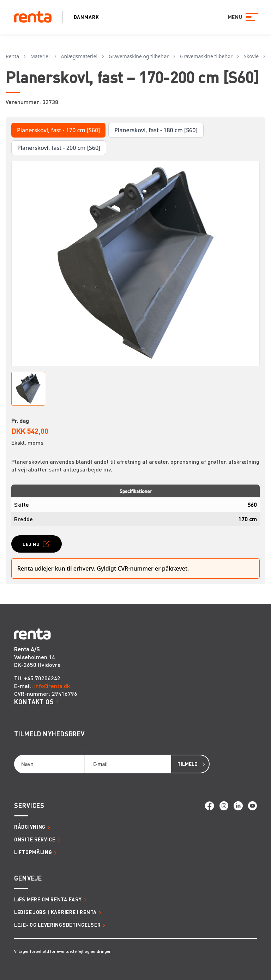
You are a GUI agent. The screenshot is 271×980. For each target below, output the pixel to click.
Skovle (251, 56)
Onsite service (35, 839)
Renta (12, 56)
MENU (233, 17)
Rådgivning (30, 827)
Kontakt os (34, 702)
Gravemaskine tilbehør (206, 56)
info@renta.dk (52, 686)
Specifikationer (136, 491)
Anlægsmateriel (79, 56)
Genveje (28, 878)
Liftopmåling (33, 852)
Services (29, 805)
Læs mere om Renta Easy (48, 899)
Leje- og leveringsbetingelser (57, 925)
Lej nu (31, 544)
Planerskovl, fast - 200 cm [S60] (59, 148)
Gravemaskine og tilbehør (139, 56)
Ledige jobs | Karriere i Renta (55, 912)
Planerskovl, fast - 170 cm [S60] (58, 130)
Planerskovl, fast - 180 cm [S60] (156, 130)
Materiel (40, 56)
